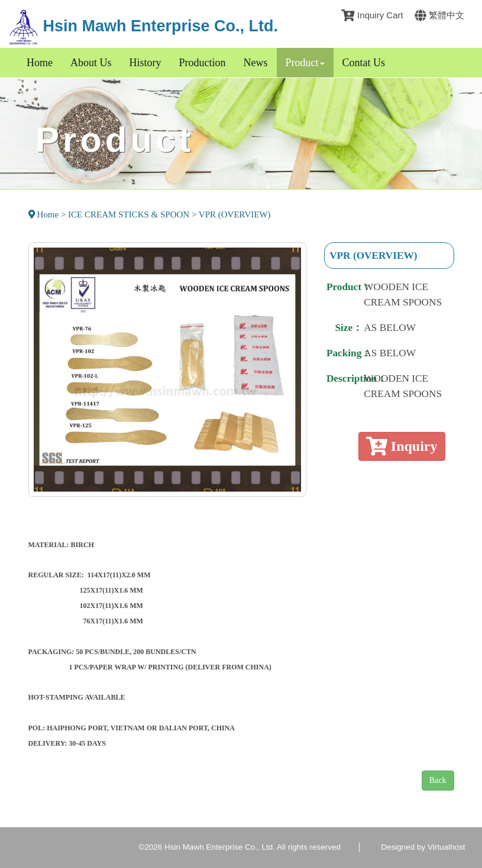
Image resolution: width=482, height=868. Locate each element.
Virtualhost (447, 847)
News (256, 63)
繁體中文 (439, 15)
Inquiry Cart (372, 15)
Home (40, 63)
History (145, 63)
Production (203, 63)
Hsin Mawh (143, 26)
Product (305, 63)
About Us (91, 63)
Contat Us (364, 63)
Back (438, 780)
